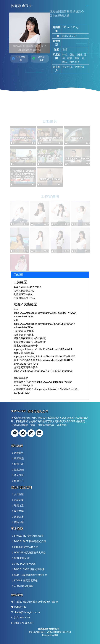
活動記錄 (19, 470)
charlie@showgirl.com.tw (27, 612)
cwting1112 (20, 607)
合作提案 (19, 494)
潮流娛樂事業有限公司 (49, 629)
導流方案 (19, 506)
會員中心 (19, 481)
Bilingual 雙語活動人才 (26, 547)
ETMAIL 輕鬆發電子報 (26, 581)
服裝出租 (19, 464)
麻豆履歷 (19, 458)
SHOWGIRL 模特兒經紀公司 (29, 536)
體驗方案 (19, 522)
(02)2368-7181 (22, 618)
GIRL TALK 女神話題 (25, 564)
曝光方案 (19, 511)
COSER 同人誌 (22, 558)
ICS (56, 635)
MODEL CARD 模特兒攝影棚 (29, 569)
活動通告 (19, 453)
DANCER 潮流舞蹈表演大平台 (30, 553)
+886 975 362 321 (24, 623)
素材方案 (19, 500)
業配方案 (19, 517)
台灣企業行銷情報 (24, 586)
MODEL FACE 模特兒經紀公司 (30, 541)
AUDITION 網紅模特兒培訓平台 (31, 575)
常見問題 (19, 475)
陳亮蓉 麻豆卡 (21, 6)
